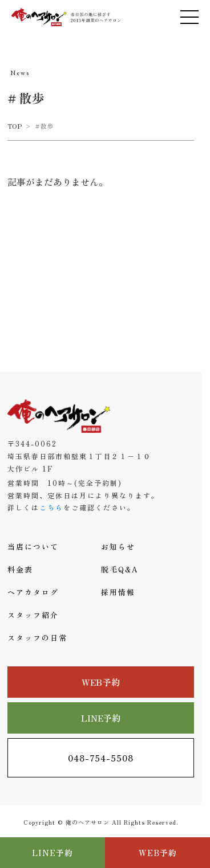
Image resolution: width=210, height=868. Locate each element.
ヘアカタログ (33, 592)
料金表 (20, 569)
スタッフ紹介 (33, 615)
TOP (15, 126)
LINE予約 (101, 718)
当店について (33, 546)
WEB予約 (101, 682)
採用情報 (118, 592)
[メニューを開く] (189, 17)
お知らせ (118, 546)
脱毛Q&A (120, 569)
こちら (51, 507)
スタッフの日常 (37, 638)
